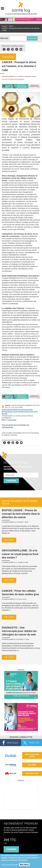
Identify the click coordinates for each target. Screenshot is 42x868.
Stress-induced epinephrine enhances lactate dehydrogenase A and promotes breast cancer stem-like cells (20, 412)
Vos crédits (32, 765)
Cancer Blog (12, 420)
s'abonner (11, 849)
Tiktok (17, 49)
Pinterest (12, 49)
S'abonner (11, 481)
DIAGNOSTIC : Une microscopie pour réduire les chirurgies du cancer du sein (19, 631)
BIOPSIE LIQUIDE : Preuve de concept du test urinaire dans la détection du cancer (21, 514)
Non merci (24, 865)
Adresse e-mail (10, 471)
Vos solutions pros (32, 773)
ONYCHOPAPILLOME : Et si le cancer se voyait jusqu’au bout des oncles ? (20, 554)
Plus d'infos (22, 860)
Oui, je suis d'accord (10, 865)
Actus (11, 26)
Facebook (4, 49)
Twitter (8, 49)
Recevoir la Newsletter (21, 737)
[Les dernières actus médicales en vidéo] (21, 809)
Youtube (21, 442)
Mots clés (4, 38)
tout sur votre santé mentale (32, 755)
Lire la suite (9, 540)
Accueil (4, 26)
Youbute (21, 49)
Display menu (2, 8)
